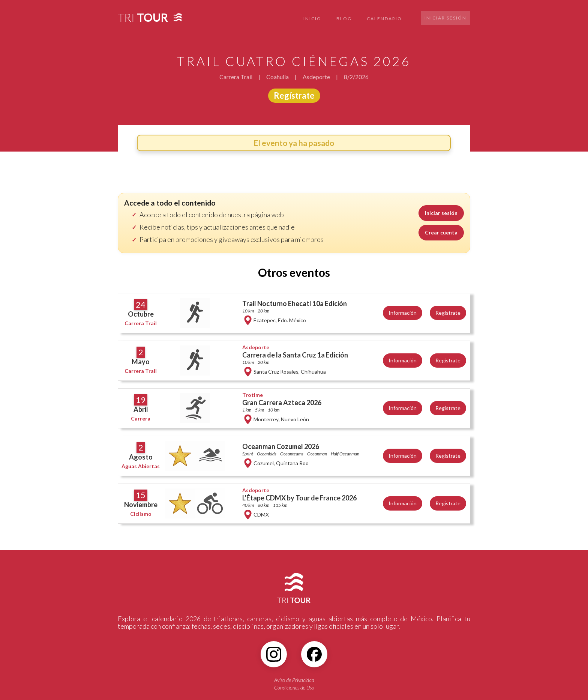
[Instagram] (274, 654)
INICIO (312, 19)
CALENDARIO (384, 19)
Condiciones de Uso (294, 687)
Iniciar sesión (445, 18)
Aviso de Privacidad (294, 680)
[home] (143, 15)
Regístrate (294, 95)
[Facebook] (314, 654)
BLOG (344, 19)
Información (403, 313)
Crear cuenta (441, 232)
